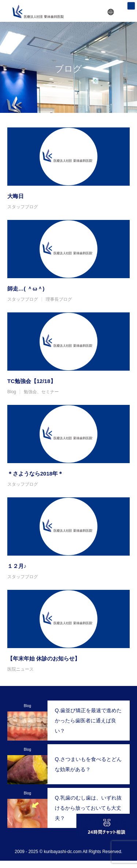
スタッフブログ (23, 207)
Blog (12, 392)
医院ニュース (20, 669)
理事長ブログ (59, 299)
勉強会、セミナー (41, 392)
